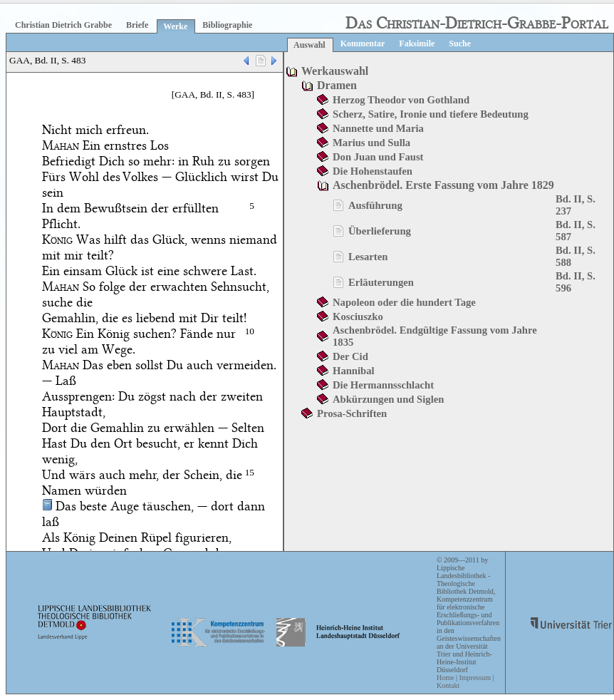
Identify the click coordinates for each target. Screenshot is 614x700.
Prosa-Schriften (352, 413)
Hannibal (354, 371)
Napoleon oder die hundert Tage (404, 302)
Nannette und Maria (378, 128)
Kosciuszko (358, 316)
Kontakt (448, 685)
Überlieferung (380, 231)
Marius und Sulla (371, 143)
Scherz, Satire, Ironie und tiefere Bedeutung (431, 114)
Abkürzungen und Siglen (388, 399)
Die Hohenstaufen (373, 171)
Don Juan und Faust (378, 157)
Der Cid (350, 356)
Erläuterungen (381, 282)
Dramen (337, 85)
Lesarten (368, 257)
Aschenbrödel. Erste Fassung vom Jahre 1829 (443, 185)
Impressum (474, 678)
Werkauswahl (335, 71)
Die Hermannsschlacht (383, 385)
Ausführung (375, 205)
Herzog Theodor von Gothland (401, 100)
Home (445, 678)
